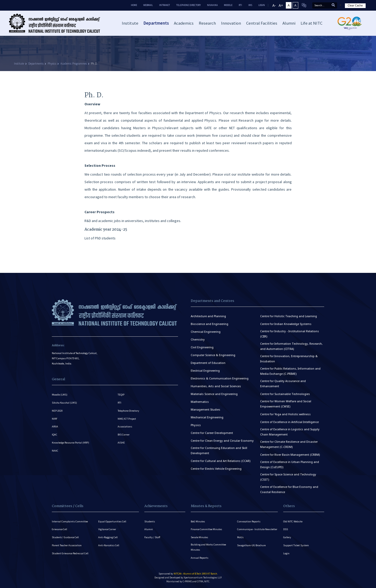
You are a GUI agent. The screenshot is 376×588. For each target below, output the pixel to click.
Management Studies (205, 409)
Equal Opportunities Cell (112, 521)
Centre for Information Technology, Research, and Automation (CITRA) (291, 346)
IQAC (55, 435)
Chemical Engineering (206, 331)
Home (134, 5)
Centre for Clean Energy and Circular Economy (222, 440)
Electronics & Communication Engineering (220, 378)
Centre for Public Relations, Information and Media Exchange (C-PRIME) (290, 371)
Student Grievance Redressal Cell (71, 553)
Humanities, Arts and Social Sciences (216, 386)
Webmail (148, 5)
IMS (250, 5)
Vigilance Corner (107, 529)
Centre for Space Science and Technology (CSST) (288, 477)
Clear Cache (355, 5)
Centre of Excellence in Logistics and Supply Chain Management (290, 432)
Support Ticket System (296, 545)
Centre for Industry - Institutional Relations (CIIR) (290, 334)
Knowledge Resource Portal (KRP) (71, 443)
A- (274, 5)
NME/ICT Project (127, 418)
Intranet (165, 5)
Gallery (287, 537)
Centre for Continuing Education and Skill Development (219, 450)
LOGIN (262, 5)
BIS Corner (124, 435)
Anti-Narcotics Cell (109, 545)
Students (150, 521)
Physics (52, 64)
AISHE (121, 443)
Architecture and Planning (208, 316)
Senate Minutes (200, 537)
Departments (36, 64)
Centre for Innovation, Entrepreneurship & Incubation (289, 358)
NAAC (55, 451)
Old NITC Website (293, 521)
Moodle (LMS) (60, 394)
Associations (125, 427)
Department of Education (208, 363)
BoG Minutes (198, 521)
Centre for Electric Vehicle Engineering (216, 468)
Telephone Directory (189, 5)
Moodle (228, 5)
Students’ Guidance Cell (66, 537)
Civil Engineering (202, 347)
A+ (281, 5)
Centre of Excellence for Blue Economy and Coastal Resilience (289, 489)
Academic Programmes (74, 64)
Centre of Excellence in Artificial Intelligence (289, 422)
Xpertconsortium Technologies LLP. (203, 577)
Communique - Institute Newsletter (251, 531)
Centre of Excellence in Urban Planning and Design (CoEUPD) (290, 464)
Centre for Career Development (212, 433)
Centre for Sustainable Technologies (285, 394)
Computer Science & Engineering (213, 355)
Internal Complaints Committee (70, 521)
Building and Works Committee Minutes (209, 547)
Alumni (149, 529)
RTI (240, 5)
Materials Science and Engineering (214, 394)
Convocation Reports (249, 521)
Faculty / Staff (152, 537)
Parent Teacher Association (67, 545)
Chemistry (198, 339)
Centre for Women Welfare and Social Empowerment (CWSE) (286, 404)
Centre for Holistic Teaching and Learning (289, 316)
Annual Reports (200, 558)
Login (286, 553)
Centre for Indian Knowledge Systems (286, 324)
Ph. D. (94, 64)
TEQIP (121, 394)
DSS (286, 529)
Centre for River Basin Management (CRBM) (290, 454)
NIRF (55, 418)
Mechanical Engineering (207, 417)
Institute (19, 64)
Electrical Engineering (205, 370)
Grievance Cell (60, 529)
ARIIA (55, 427)
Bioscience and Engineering (210, 324)
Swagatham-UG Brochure (251, 550)
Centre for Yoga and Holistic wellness (285, 414)
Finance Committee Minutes (207, 529)
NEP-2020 (57, 410)
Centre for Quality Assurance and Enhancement (283, 383)
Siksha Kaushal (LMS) (64, 402)
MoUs (240, 542)
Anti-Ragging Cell (108, 537)
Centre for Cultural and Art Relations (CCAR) (221, 461)
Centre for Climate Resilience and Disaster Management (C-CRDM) (289, 444)
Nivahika (212, 5)
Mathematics (200, 402)
